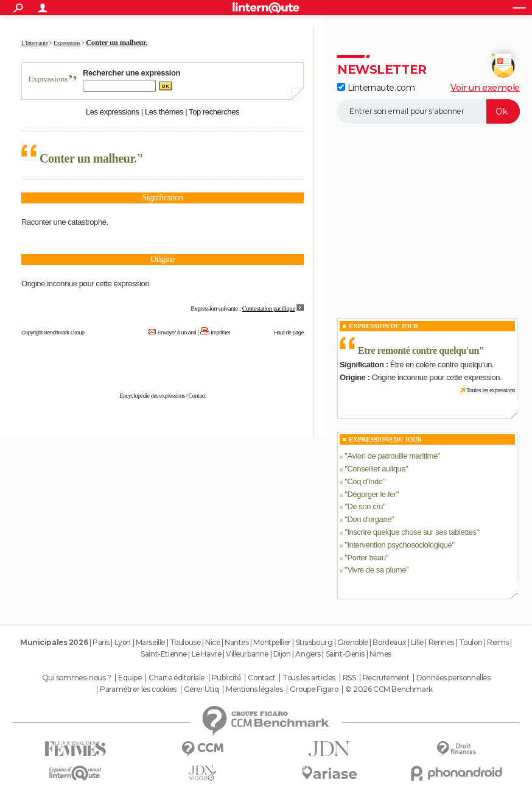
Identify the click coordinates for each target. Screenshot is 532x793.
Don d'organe (369, 519)
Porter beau (366, 558)
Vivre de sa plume (376, 570)
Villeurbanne (247, 654)
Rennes (441, 642)
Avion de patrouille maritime (392, 456)
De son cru (365, 506)
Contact (197, 396)
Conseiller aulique (376, 469)
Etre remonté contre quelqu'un (418, 351)
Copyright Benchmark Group (53, 333)
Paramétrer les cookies (138, 689)
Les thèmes (164, 112)
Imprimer (220, 333)
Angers (308, 654)
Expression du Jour (383, 326)
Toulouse (185, 642)
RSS (349, 678)
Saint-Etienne (164, 654)
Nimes (380, 654)
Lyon (123, 642)
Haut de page (289, 333)
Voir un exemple (485, 88)
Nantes (236, 642)
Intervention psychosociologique (399, 545)
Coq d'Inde (365, 481)
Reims (498, 642)
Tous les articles (309, 678)
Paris (101, 642)
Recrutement (386, 678)
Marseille (150, 642)
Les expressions (113, 112)
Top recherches (214, 112)
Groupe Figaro (314, 689)
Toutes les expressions (491, 390)
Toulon (471, 642)
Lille (417, 642)
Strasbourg (314, 642)
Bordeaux (389, 642)
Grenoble (353, 642)
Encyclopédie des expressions (152, 396)
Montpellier (272, 642)
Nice (212, 642)
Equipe (130, 678)
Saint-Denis (345, 654)
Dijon (282, 654)
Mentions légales (254, 689)
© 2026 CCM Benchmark (389, 689)
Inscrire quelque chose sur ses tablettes (411, 532)
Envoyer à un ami (177, 333)
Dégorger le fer (371, 494)
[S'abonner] (429, 111)
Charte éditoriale (177, 678)
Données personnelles (453, 678)
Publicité (226, 678)
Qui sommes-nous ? (77, 678)
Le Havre (207, 654)
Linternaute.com (376, 88)
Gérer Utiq (201, 689)
